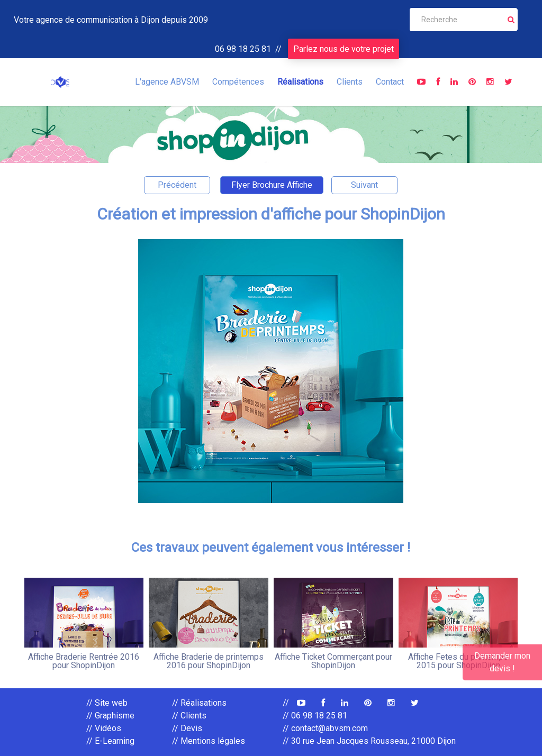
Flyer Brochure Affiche (272, 185)
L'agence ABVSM (167, 82)
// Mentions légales (209, 741)
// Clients (189, 716)
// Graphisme (110, 716)
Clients (350, 82)
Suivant (364, 185)
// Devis (187, 728)
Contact (390, 82)
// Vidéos (104, 728)
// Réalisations (199, 703)
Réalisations (300, 82)
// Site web (107, 703)
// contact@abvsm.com (325, 728)
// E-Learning (110, 741)
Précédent (177, 185)
